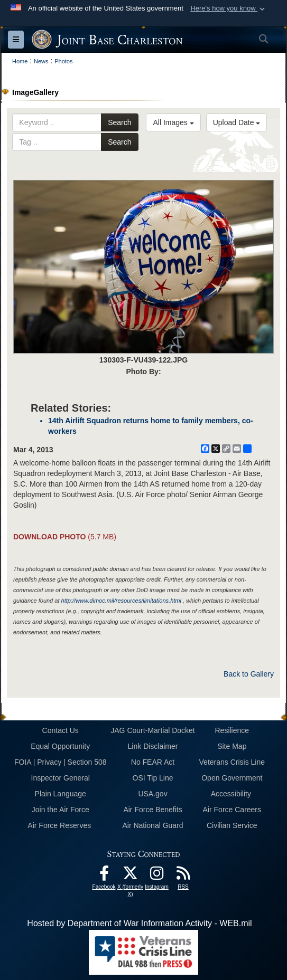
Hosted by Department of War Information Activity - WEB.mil (139, 923)
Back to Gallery (249, 674)
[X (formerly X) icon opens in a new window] (131, 876)
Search (119, 122)
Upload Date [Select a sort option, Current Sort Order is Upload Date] (237, 122)
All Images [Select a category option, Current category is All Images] (173, 122)
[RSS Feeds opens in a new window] (183, 876)
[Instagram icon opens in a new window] (157, 876)
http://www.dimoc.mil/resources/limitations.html (121, 601)
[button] (229, 8)
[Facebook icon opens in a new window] (104, 876)
